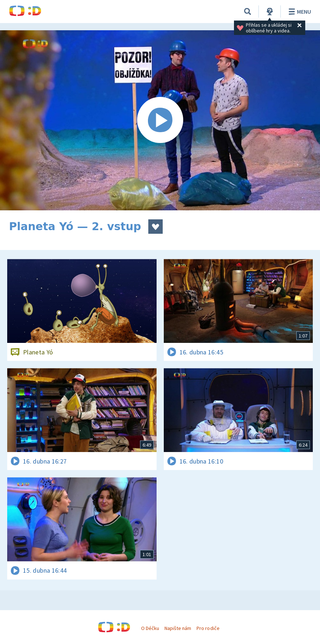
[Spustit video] (160, 120)
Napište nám (178, 628)
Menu (299, 12)
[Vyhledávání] (248, 12)
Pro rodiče (208, 628)
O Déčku (150, 628)
